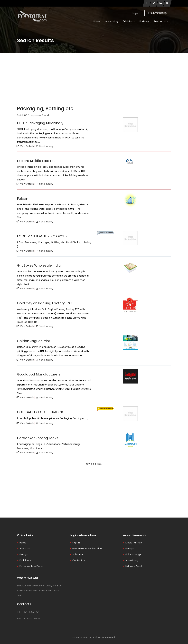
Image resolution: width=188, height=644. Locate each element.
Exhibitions (129, 21)
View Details (25, 146)
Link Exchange (133, 554)
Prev (87, 464)
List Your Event (134, 566)
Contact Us (79, 560)
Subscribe (78, 554)
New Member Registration (87, 549)
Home (97, 21)
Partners (144, 21)
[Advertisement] (94, 78)
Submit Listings (158, 13)
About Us (25, 549)
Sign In (76, 543)
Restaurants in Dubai (31, 566)
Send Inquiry (44, 146)
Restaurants (161, 21)
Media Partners (134, 543)
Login (135, 13)
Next (100, 464)
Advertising (112, 21)
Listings (24, 554)
